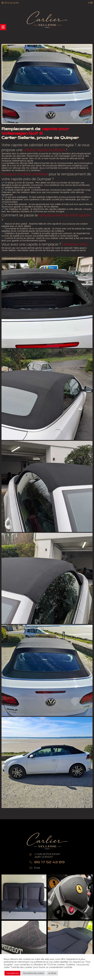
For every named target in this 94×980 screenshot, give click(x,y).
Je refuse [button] (52, 973)
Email (37, 868)
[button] (24, 897)
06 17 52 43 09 (11, 3)
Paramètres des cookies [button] (33, 973)
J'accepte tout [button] (12, 973)
